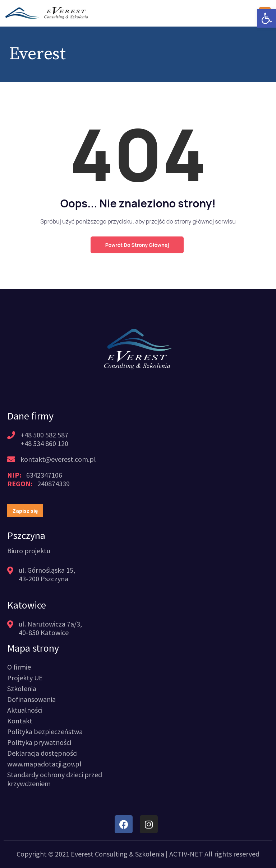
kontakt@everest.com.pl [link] (58, 459)
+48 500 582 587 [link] (44, 435)
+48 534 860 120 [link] (44, 443)
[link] (267, 18)
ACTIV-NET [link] (186, 854)
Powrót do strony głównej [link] (137, 245)
